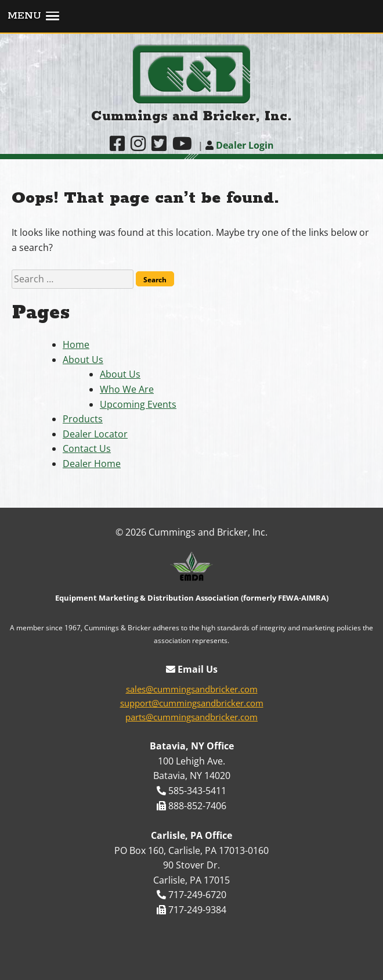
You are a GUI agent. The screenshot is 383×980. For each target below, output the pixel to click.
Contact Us (87, 448)
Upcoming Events (138, 404)
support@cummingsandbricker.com (192, 703)
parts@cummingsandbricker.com (191, 717)
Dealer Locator (95, 434)
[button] (191, 17)
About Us (83, 360)
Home (76, 344)
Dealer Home (92, 464)
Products (83, 419)
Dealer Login (240, 145)
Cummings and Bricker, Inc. (191, 116)
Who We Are (127, 389)
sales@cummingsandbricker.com (192, 689)
